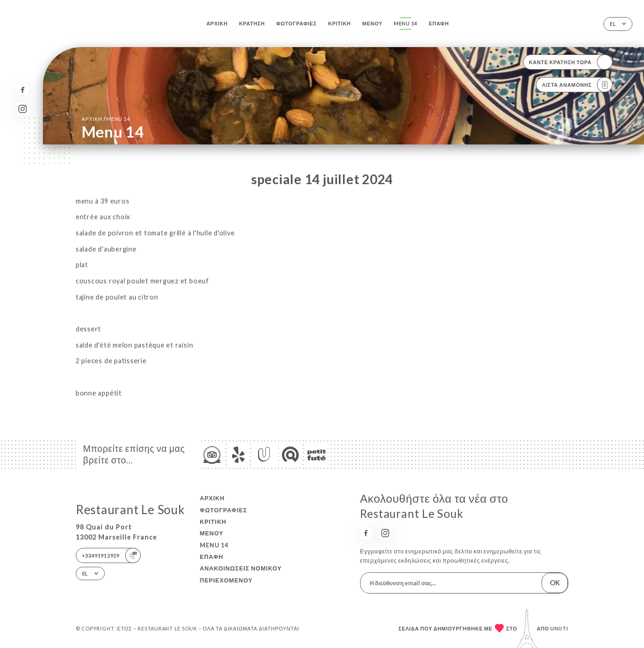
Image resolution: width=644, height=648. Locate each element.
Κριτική (340, 23)
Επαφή (439, 23)
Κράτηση (252, 23)
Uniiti (559, 628)
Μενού (373, 23)
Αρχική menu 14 (106, 119)
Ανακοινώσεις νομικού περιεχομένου (241, 574)
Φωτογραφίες (296, 23)
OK (555, 583)
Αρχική (217, 23)
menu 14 (406, 23)
